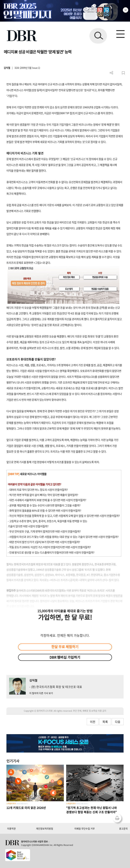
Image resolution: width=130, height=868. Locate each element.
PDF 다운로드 (117, 73)
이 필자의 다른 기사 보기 (41, 693)
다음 (118, 722)
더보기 (111, 73)
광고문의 (123, 828)
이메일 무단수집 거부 (85, 828)
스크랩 (123, 73)
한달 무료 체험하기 (65, 647)
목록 (105, 722)
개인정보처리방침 (45, 828)
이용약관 (11, 828)
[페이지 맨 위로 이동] (118, 819)
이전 (93, 722)
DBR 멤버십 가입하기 (65, 657)
